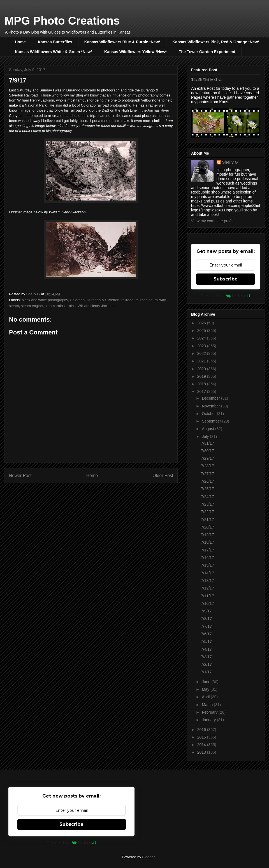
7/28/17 (207, 466)
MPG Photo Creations (62, 21)
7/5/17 (206, 641)
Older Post (163, 476)
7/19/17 (207, 535)
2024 (202, 338)
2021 (202, 361)
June (207, 682)
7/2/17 (206, 664)
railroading (144, 300)
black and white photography (45, 300)
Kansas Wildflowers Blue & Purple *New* (122, 42)
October (209, 414)
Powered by (226, 296)
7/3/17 (206, 657)
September (212, 421)
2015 (202, 737)
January (209, 720)
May (206, 689)
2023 (202, 346)
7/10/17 (207, 603)
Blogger (148, 857)
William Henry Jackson (96, 306)
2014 (202, 745)
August (208, 429)
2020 (202, 369)
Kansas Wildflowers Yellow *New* (135, 52)
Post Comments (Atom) (102, 490)
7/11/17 (207, 596)
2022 (202, 353)
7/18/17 (207, 542)
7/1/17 (206, 672)
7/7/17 (206, 626)
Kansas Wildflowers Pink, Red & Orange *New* (216, 42)
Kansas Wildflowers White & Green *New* (54, 52)
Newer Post (20, 476)
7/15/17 (207, 565)
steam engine (32, 306)
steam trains (55, 306)
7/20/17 (207, 527)
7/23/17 (207, 504)
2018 (202, 384)
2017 (202, 391)
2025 (202, 331)
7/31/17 (207, 443)
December (211, 398)
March (208, 705)
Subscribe (226, 279)
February (210, 712)
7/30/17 (207, 451)
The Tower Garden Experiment (207, 52)
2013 (202, 752)
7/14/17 (207, 573)
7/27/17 (207, 474)
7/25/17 (207, 489)
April (206, 697)
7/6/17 (206, 634)
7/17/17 (207, 550)
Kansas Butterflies (55, 42)
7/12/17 (207, 588)
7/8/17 (206, 619)
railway (160, 300)
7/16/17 (207, 558)
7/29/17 (207, 458)
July (206, 437)
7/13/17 (207, 581)
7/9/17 (206, 611)
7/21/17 (207, 520)
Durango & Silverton (103, 300)
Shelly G (230, 162)
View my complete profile (213, 221)
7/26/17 (207, 481)
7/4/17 (206, 649)
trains (71, 306)
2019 (202, 376)
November (211, 406)
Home (20, 42)
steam (14, 306)
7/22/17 (207, 512)
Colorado (77, 300)
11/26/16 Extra (206, 79)
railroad (127, 300)
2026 (202, 323)
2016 (202, 730)
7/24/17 (207, 497)
